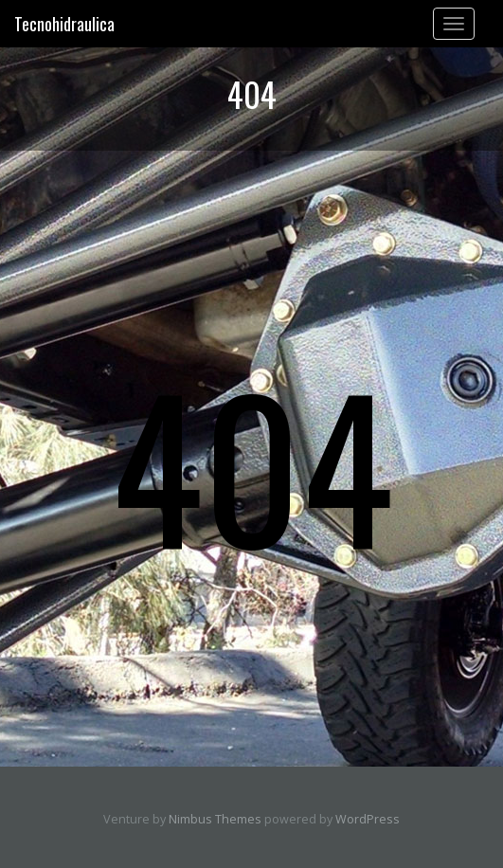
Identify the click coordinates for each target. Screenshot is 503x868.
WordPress (368, 819)
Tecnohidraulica (64, 24)
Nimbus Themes (215, 819)
